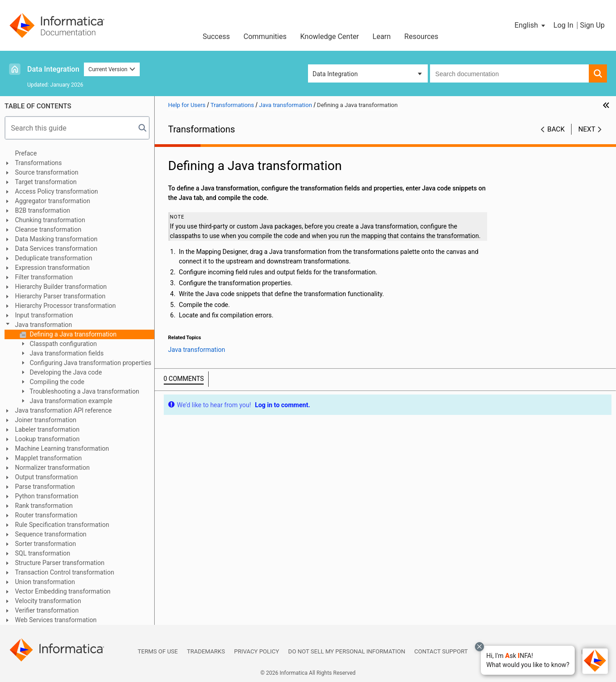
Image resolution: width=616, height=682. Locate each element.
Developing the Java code (65, 372)
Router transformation (46, 515)
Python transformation (47, 496)
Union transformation (45, 582)
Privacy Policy (257, 651)
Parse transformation (45, 487)
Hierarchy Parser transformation (60, 296)
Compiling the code (56, 382)
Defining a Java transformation (72, 334)
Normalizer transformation (52, 468)
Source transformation (47, 172)
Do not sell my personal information (347, 651)
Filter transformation (44, 277)
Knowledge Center (330, 37)
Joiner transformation (46, 420)
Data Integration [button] (335, 74)
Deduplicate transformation (54, 258)
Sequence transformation (51, 534)
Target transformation (46, 182)
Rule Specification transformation (62, 525)
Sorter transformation (45, 544)
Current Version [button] (112, 69)
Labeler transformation (47, 429)
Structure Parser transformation (60, 563)
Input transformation (44, 315)
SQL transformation (43, 553)
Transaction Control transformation (65, 572)
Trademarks (206, 651)
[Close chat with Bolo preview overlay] (479, 647)
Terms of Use (158, 651)
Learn (381, 37)
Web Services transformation (56, 620)
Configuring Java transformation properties (90, 363)
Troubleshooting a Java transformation (84, 391)
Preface (26, 153)
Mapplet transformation (48, 458)
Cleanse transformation (48, 229)
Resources (421, 37)
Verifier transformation (47, 610)
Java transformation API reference (63, 410)
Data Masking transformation (56, 239)
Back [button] (556, 129)
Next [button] (587, 129)
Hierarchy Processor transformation (65, 306)
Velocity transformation (48, 601)
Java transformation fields (66, 353)
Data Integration (53, 69)
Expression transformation (52, 268)
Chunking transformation (50, 220)
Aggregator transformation (53, 201)
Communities (265, 37)
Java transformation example (70, 401)
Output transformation (46, 477)
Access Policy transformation (56, 191)
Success (216, 37)
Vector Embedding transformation (63, 591)
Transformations (38, 163)
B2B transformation (43, 210)
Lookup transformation (47, 439)
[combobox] (509, 73)
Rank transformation (44, 506)
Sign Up (592, 25)
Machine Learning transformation (62, 448)
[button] (528, 660)
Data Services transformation (56, 248)
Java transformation (44, 325)
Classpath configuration (62, 344)
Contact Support (441, 651)
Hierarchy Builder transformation (61, 287)
